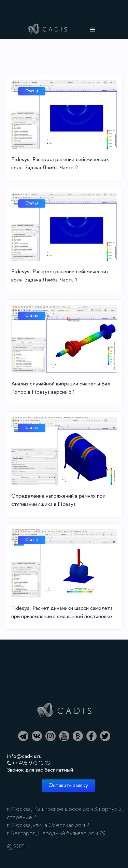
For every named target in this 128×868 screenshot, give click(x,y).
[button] (93, 30)
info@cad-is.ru (24, 757)
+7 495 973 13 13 (31, 763)
